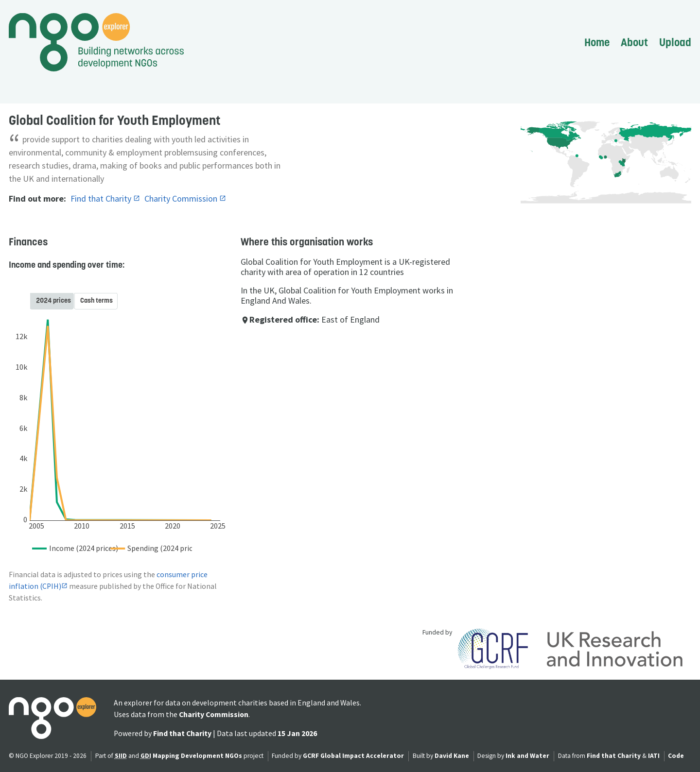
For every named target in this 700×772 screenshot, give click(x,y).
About (634, 42)
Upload (675, 42)
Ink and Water (527, 756)
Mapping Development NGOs (197, 756)
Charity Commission (182, 198)
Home (597, 42)
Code (676, 756)
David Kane (452, 756)
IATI (654, 756)
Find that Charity (102, 198)
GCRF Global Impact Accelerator (353, 756)
